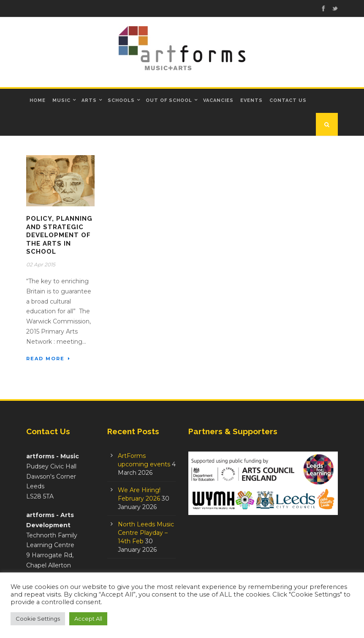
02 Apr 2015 (41, 264)
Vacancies (218, 100)
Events (251, 100)
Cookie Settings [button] (38, 619)
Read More (48, 359)
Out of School (169, 100)
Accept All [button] (88, 619)
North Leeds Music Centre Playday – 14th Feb (146, 533)
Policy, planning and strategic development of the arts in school (59, 235)
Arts (89, 100)
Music (61, 100)
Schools (121, 100)
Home (38, 100)
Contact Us (288, 100)
